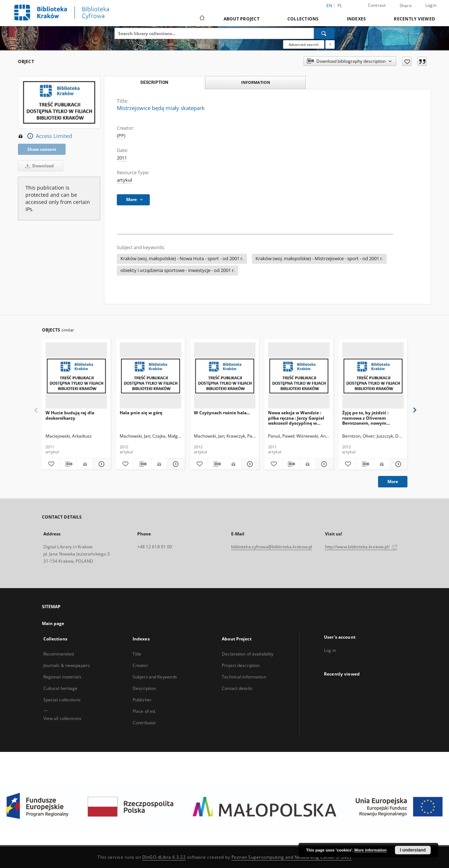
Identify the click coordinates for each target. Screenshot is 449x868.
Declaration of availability (248, 654)
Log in (330, 650)
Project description (241, 665)
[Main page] (202, 19)
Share (406, 6)
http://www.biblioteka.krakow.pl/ (361, 547)
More (393, 481)
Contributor (144, 723)
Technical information (244, 677)
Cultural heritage (61, 688)
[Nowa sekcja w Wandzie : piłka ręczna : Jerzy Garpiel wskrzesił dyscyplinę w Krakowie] (299, 376)
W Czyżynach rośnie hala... (222, 413)
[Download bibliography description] (68, 464)
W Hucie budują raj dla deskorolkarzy (70, 415)
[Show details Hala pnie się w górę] (175, 464)
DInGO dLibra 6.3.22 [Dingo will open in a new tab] (164, 857)
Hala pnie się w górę (141, 413)
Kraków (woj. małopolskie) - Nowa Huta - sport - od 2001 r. (182, 259)
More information (371, 850)
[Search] (324, 33)
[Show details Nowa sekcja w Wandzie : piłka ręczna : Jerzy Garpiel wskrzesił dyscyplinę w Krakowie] (323, 464)
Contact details (237, 688)
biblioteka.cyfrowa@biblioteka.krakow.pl (272, 547)
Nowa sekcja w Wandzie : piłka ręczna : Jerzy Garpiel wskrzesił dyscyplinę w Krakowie (296, 418)
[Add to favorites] (407, 61)
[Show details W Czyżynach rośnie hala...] (249, 464)
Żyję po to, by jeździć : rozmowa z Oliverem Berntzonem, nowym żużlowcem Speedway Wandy (366, 418)
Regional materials (62, 677)
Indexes (357, 19)
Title (137, 654)
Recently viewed (414, 19)
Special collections (62, 700)
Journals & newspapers (67, 665)
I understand (413, 850)
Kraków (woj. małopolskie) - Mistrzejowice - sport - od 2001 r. (319, 259)
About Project (242, 19)
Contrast (377, 5)
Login (431, 5)
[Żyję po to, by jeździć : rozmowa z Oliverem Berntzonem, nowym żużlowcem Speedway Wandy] (373, 376)
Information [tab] (256, 82)
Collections (303, 19)
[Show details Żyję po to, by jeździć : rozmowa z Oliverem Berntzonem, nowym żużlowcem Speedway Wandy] (397, 464)
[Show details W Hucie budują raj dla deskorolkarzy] (101, 464)
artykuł (124, 180)
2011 (122, 158)
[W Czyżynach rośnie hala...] (225, 376)
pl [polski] (340, 6)
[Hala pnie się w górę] (151, 376)
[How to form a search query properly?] (330, 44)
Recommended (59, 654)
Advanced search (304, 44)
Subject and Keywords (155, 677)
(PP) (121, 136)
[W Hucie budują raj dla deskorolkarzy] (76, 376)
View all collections (62, 718)
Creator (140, 665)
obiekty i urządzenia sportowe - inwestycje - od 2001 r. (178, 270)
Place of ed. (144, 711)
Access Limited (45, 136)
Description (144, 688)
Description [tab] (154, 82)
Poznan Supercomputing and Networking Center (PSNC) (292, 857)
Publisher (142, 700)
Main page (53, 623)
